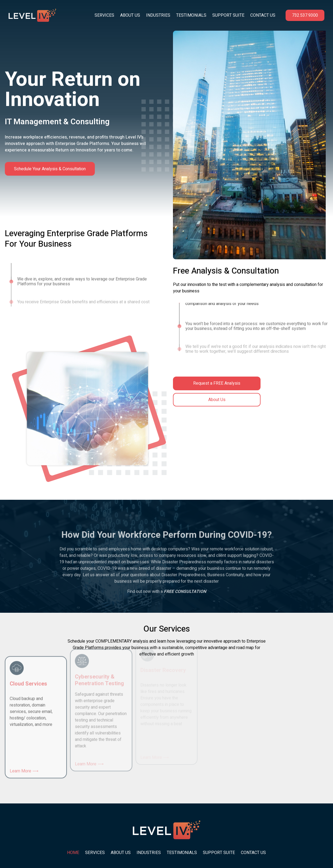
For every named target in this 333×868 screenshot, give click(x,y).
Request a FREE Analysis (217, 383)
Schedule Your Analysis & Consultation (50, 169)
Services (104, 15)
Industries (158, 15)
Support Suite (228, 15)
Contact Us (263, 15)
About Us (130, 15)
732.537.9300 (305, 15)
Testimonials (191, 15)
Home (73, 853)
